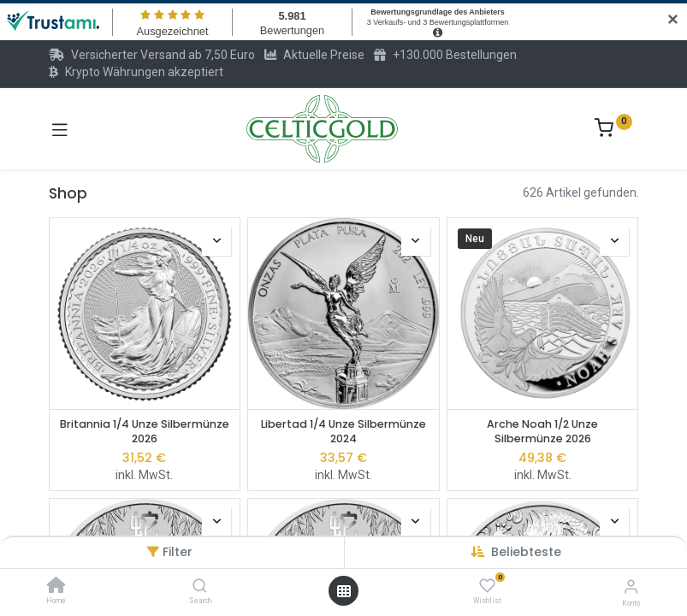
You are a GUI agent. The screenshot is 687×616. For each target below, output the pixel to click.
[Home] (56, 587)
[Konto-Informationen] (631, 586)
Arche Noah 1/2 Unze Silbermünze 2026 (542, 432)
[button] (526, 552)
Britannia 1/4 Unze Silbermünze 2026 (145, 432)
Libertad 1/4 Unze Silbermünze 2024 (343, 432)
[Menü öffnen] (344, 591)
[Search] (200, 587)
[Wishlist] (487, 586)
